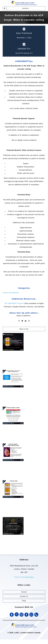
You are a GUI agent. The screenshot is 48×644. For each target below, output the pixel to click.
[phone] (36, 615)
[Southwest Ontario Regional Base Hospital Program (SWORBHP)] (24, 623)
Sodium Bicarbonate (11, 293)
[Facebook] (19, 321)
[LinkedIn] (26, 321)
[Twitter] (22, 321)
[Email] (29, 321)
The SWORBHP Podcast (14, 303)
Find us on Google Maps (24, 577)
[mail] (31, 615)
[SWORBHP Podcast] (12, 615)
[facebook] (26, 615)
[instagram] (22, 615)
